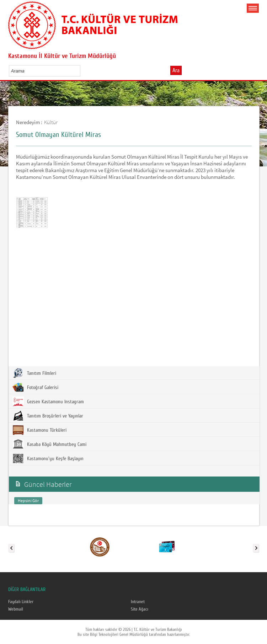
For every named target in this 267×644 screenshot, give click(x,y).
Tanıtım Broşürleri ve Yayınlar (48, 416)
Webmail (16, 609)
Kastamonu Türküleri (39, 430)
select (82, 71)
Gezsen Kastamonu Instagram (48, 401)
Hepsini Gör (28, 501)
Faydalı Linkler (21, 602)
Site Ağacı (140, 609)
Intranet (138, 602)
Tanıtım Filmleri (34, 373)
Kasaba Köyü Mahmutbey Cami (49, 444)
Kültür (51, 122)
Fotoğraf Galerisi (35, 387)
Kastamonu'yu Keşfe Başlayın (48, 458)
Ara (176, 70)
